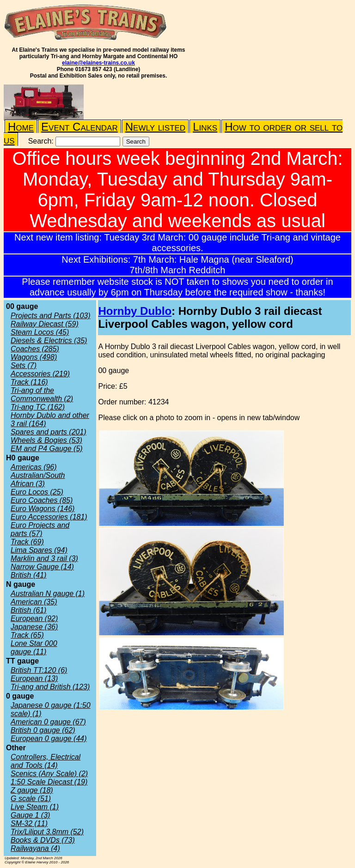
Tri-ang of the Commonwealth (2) (42, 395)
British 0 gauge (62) (43, 730)
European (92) (34, 618)
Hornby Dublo (135, 311)
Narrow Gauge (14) (42, 567)
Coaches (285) (35, 349)
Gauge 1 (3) (30, 815)
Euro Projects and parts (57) (40, 529)
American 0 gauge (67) (48, 722)
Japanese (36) (34, 627)
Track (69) (27, 542)
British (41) (28, 575)
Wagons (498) (34, 357)
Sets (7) (24, 365)
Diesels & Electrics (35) (49, 341)
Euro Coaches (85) (42, 500)
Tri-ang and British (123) (50, 687)
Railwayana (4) (35, 848)
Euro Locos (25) (37, 492)
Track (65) (27, 635)
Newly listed (155, 127)
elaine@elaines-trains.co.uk (98, 63)
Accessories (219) (40, 374)
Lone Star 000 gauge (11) (34, 648)
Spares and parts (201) (49, 432)
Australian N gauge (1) (48, 594)
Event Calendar (80, 127)
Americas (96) (34, 467)
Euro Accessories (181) (49, 517)
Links (205, 127)
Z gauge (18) (32, 790)
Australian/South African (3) (38, 479)
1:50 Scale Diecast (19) (49, 782)
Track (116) (29, 382)
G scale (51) (31, 799)
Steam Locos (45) (40, 332)
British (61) (28, 610)
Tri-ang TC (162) (38, 407)
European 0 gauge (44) (49, 738)
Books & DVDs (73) (43, 840)
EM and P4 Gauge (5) (47, 449)
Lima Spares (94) (39, 550)
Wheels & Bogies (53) (46, 440)
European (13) (34, 678)
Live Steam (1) (35, 807)
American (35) (34, 602)
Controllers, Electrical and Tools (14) (46, 761)
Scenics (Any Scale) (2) (49, 774)
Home (21, 127)
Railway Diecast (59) (45, 324)
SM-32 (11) (29, 823)
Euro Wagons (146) (43, 509)
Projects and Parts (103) (51, 316)
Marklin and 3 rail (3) (44, 558)
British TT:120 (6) (39, 670)
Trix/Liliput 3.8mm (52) (47, 832)
